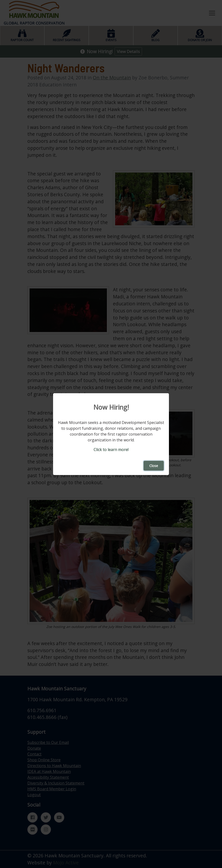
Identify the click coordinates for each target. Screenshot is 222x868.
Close (154, 466)
